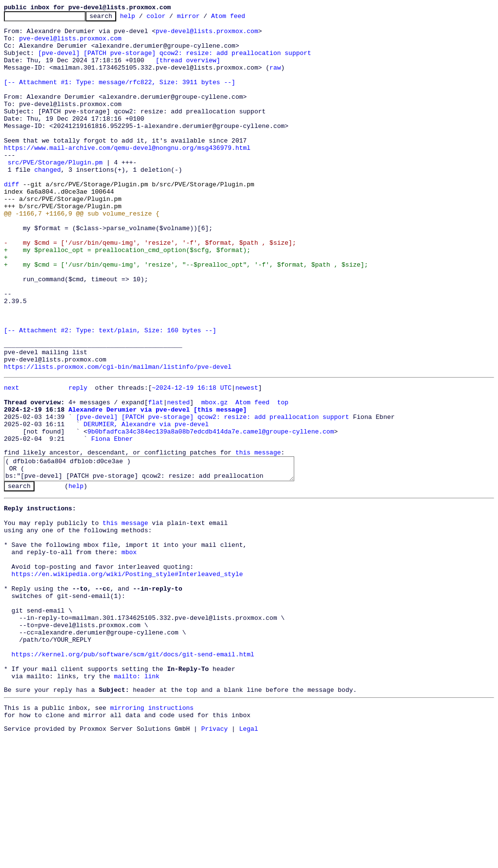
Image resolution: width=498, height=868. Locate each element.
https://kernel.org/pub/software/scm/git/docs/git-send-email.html (133, 775)
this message (258, 537)
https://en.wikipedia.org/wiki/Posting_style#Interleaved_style (127, 679)
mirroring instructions (152, 836)
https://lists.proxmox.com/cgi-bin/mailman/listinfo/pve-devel (118, 438)
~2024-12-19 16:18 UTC (192, 460)
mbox (129, 652)
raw (275, 79)
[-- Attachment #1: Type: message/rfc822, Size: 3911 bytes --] (120, 96)
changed (47, 201)
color (171, 18)
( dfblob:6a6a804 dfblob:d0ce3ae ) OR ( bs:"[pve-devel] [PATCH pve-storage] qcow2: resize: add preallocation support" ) (156, 556)
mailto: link (137, 801)
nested (178, 478)
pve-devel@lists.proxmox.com (207, 35)
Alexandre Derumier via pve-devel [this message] (158, 487)
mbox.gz (215, 478)
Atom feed (243, 18)
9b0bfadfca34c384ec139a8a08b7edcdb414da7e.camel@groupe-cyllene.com (211, 513)
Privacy (215, 860)
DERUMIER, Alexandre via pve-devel (146, 504)
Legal (249, 860)
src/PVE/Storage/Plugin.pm (55, 193)
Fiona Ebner (112, 522)
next (11, 460)
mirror (204, 18)
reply (78, 460)
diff (11, 219)
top (283, 478)
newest (247, 460)
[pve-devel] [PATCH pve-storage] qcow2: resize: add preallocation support (175, 61)
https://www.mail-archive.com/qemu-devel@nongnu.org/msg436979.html (127, 175)
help (143, 18)
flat (155, 478)
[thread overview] (188, 70)
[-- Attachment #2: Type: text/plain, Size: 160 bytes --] (110, 394)
